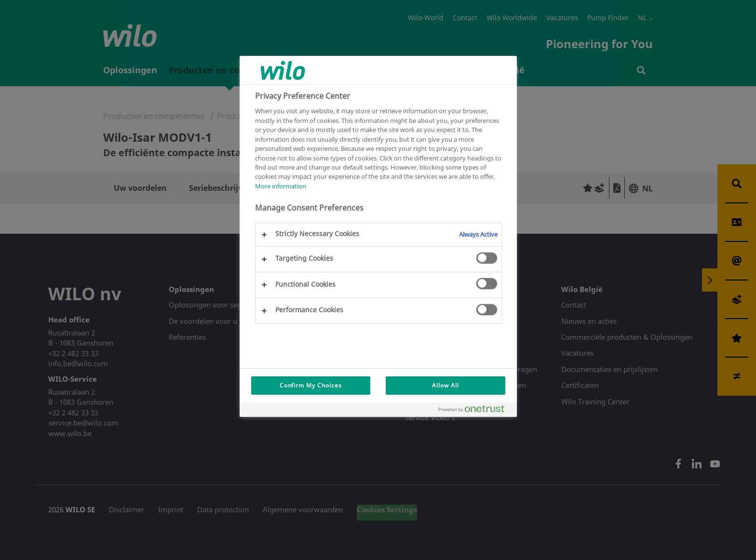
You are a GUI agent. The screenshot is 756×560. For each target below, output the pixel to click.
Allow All (445, 385)
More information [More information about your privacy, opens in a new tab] (281, 186)
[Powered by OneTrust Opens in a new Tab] (475, 411)
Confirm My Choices (311, 385)
